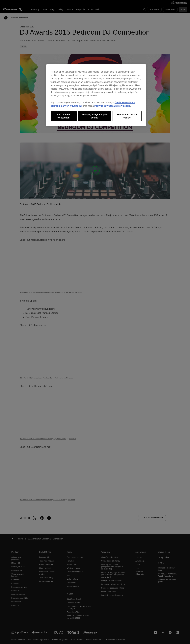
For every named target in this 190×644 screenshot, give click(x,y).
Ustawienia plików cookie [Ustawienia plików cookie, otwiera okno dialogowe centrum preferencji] (127, 116)
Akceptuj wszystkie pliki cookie (95, 116)
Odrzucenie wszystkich (64, 116)
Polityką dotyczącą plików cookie (112, 106)
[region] (96, 95)
